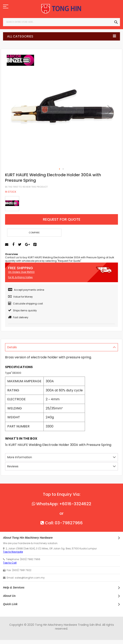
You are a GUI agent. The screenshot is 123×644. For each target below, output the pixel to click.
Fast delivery (18, 317)
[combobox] (61, 22)
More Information (20, 457)
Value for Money (20, 297)
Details (12, 347)
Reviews (13, 466)
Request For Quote (62, 219)
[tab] (61, 347)
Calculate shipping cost (25, 304)
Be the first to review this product (26, 187)
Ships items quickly (22, 310)
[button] (110, 110)
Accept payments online (26, 290)
